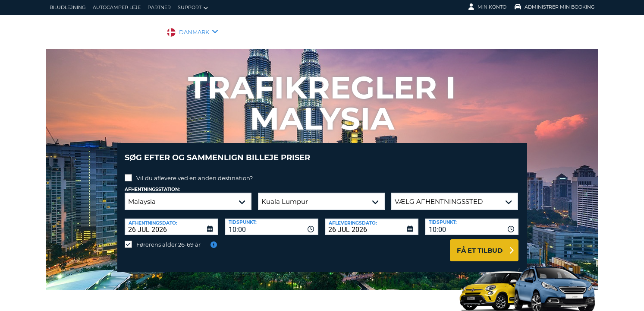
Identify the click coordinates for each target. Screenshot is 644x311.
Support (193, 8)
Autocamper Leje (117, 7)
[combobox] (272, 220)
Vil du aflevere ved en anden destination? (195, 171)
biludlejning (68, 7)
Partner (159, 7)
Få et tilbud (480, 244)
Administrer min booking (555, 7)
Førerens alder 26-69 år (168, 238)
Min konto (487, 7)
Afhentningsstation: (152, 183)
